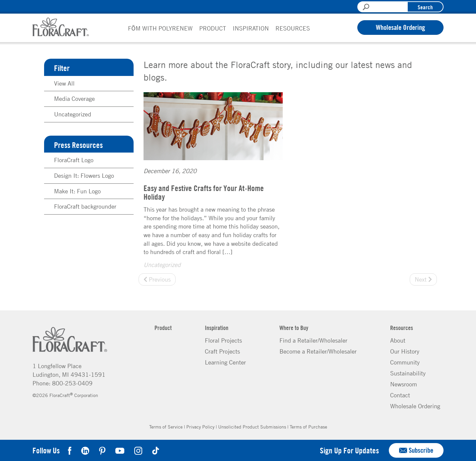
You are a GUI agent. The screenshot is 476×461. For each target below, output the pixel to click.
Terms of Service (166, 427)
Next (423, 279)
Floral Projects (223, 340)
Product (213, 28)
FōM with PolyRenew (160, 28)
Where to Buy (294, 328)
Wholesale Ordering (400, 27)
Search (425, 7)
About (398, 340)
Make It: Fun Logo (77, 191)
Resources (293, 28)
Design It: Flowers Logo (84, 175)
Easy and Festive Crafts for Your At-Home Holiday (204, 192)
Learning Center (225, 362)
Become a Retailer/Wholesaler (318, 351)
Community (405, 362)
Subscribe (416, 450)
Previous (157, 279)
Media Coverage (74, 99)
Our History (405, 351)
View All (64, 83)
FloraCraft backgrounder (85, 206)
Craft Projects (222, 351)
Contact (400, 395)
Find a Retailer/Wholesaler (313, 340)
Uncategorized (162, 265)
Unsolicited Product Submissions (252, 427)
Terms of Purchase (308, 427)
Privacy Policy (200, 427)
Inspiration (251, 28)
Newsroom (404, 384)
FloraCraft (61, 27)
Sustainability (408, 373)
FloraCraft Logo (74, 160)
